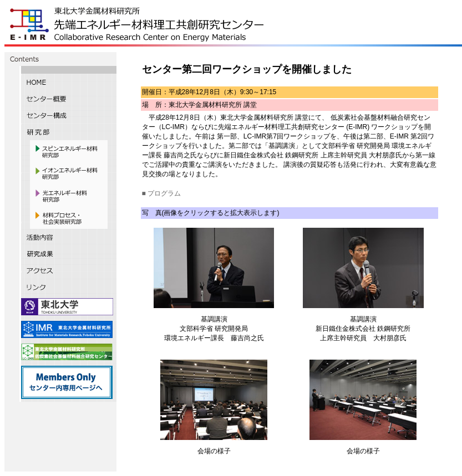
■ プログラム (162, 193)
